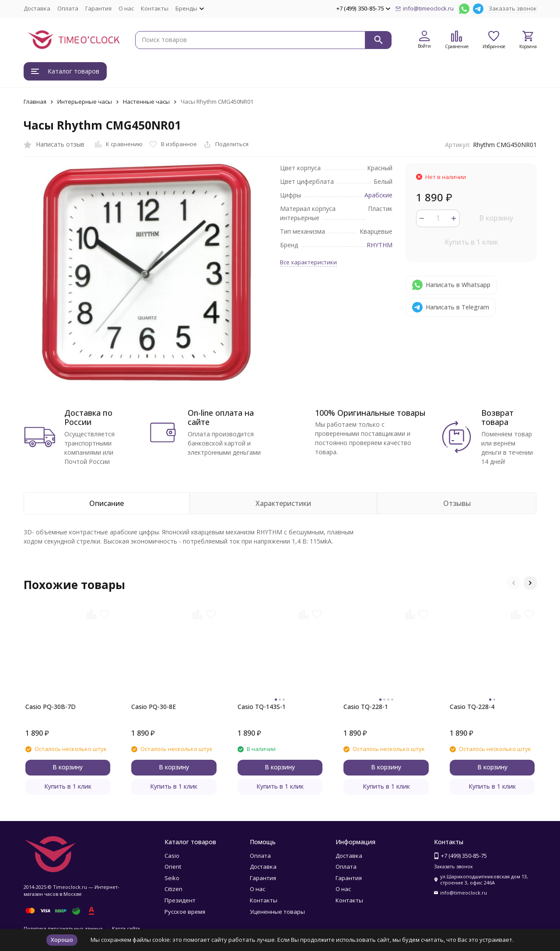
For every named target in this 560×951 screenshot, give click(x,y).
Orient (173, 867)
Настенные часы (146, 102)
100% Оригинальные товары (370, 413)
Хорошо (62, 940)
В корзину (496, 218)
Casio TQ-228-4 (472, 707)
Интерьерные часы (85, 102)
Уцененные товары (277, 912)
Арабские (378, 195)
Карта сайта (126, 928)
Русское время (185, 912)
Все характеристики (308, 262)
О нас (126, 8)
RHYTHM (380, 245)
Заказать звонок (513, 8)
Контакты (155, 8)
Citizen (173, 889)
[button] (514, 583)
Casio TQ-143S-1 (262, 707)
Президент (180, 900)
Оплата (68, 8)
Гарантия (98, 8)
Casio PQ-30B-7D (51, 707)
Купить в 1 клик (471, 242)
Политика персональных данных (63, 928)
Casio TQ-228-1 (366, 707)
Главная (35, 102)
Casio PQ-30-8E (154, 707)
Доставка (37, 8)
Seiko (172, 878)
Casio (172, 856)
